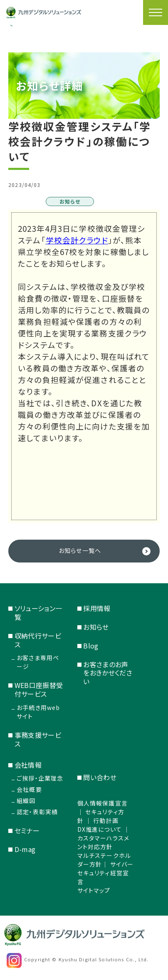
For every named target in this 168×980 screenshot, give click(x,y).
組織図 (26, 801)
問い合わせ (100, 777)
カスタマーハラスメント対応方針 (103, 842)
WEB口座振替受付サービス (39, 689)
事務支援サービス (38, 739)
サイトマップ (94, 890)
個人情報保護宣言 (103, 803)
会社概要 (29, 789)
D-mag (25, 849)
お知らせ (96, 627)
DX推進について (100, 829)
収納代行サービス (38, 640)
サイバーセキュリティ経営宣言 (105, 873)
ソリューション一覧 (38, 613)
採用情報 (97, 608)
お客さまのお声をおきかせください (108, 673)
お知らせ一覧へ (80, 550)
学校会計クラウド (77, 240)
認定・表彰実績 (37, 812)
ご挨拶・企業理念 (40, 778)
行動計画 (106, 820)
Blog (91, 646)
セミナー (27, 830)
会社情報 (28, 765)
